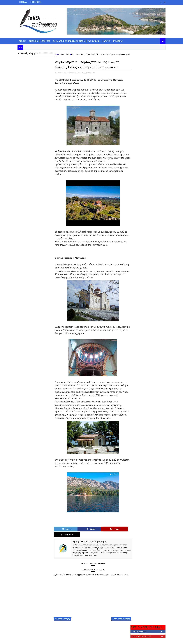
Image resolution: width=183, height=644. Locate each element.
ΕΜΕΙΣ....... (24, 2)
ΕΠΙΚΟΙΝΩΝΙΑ (37, 2)
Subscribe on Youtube (147, 65)
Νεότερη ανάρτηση (64, 619)
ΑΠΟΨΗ (108, 41)
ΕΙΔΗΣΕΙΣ (34, 41)
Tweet (65, 532)
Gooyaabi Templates (65, 640)
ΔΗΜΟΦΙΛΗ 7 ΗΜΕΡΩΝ (147, 77)
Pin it (102, 532)
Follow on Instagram (147, 69)
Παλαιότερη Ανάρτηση (117, 619)
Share (84, 532)
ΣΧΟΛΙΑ (159, 77)
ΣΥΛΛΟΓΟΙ (119, 41)
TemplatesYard (38, 640)
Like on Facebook (147, 60)
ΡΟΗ (135, 77)
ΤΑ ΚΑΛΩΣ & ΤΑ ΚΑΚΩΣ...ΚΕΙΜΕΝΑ (70, 41)
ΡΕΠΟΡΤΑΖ (47, 41)
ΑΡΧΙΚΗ (24, 41)
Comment (120, 532)
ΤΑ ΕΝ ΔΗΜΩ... (95, 41)
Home (58, 54)
